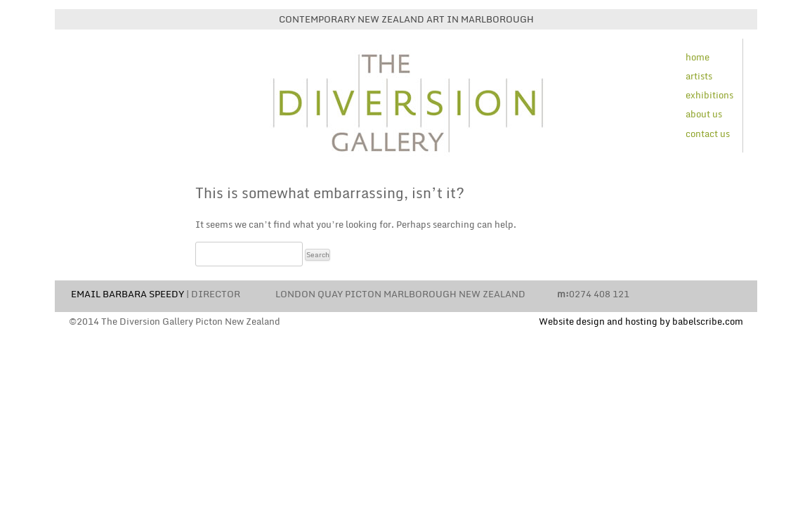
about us (704, 114)
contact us (708, 134)
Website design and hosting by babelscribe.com (641, 321)
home (698, 57)
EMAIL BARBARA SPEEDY (127, 294)
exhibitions (709, 95)
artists (699, 76)
